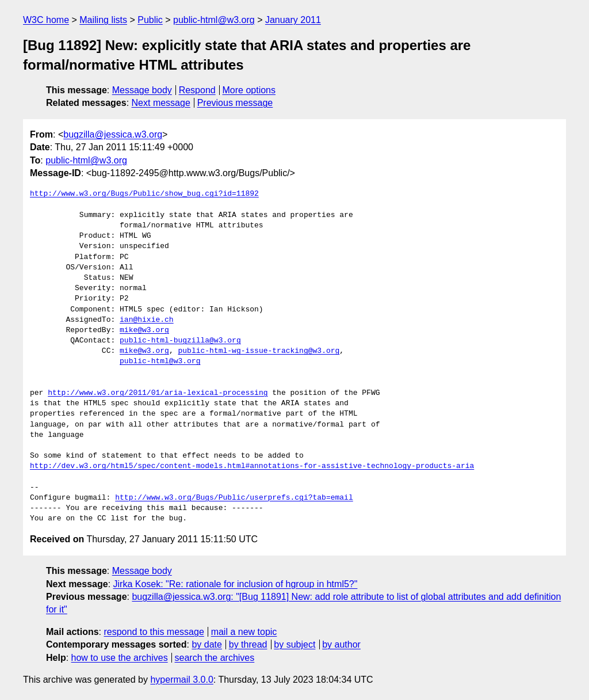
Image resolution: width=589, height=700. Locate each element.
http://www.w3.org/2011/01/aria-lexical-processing (158, 393)
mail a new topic (244, 632)
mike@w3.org (144, 330)
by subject (294, 644)
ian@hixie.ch (147, 320)
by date (206, 644)
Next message (161, 103)
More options (249, 90)
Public (150, 20)
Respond (197, 90)
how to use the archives (120, 658)
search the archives (215, 658)
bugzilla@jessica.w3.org (113, 134)
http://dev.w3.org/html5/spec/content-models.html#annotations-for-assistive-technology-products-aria (252, 466)
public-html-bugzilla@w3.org (180, 341)
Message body (142, 90)
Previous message (235, 103)
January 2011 (293, 20)
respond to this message (154, 632)
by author (341, 644)
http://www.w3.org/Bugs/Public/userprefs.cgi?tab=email (234, 498)
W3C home (46, 20)
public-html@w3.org (214, 20)
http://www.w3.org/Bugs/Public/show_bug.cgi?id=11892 (144, 194)
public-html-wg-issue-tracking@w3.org (259, 351)
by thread (248, 644)
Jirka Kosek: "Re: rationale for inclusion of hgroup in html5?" (236, 584)
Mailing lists (103, 20)
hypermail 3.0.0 (181, 680)
